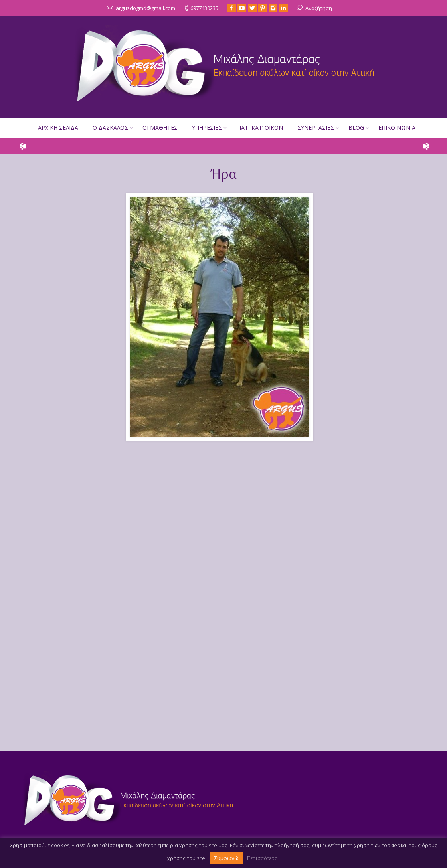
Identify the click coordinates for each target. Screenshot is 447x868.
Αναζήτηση (319, 8)
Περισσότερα (262, 858)
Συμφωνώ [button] (226, 858)
